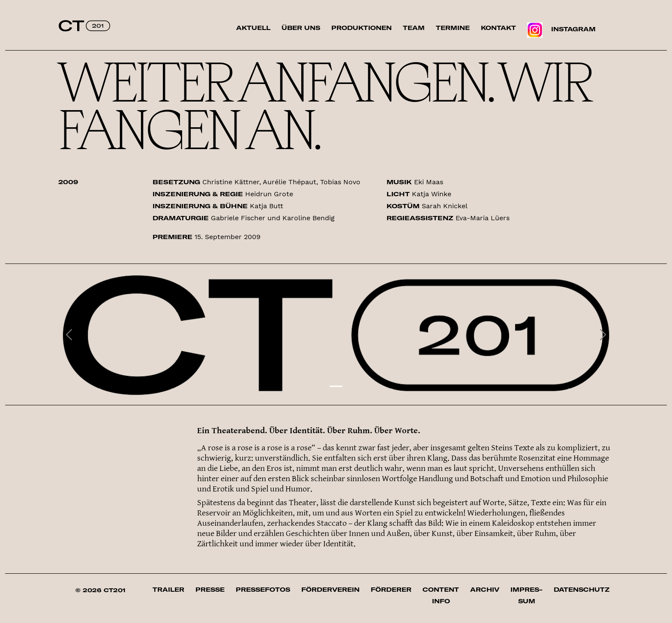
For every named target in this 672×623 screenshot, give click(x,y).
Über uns (301, 28)
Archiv (485, 590)
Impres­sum (526, 595)
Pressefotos (263, 590)
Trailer (168, 590)
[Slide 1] (336, 386)
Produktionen (361, 28)
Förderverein (330, 590)
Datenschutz (582, 590)
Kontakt (498, 28)
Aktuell (253, 28)
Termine (453, 28)
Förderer (391, 590)
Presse (210, 590)
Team (414, 28)
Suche (614, 34)
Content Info (441, 595)
